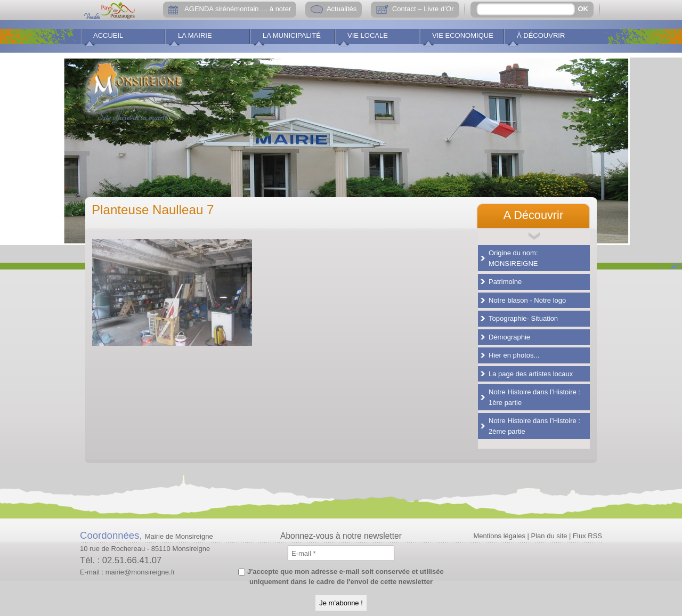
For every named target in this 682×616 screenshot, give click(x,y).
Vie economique (463, 35)
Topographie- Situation (523, 318)
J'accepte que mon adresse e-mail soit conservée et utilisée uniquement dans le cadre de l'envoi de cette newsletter (341, 577)
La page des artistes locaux (531, 374)
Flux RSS (587, 536)
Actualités (342, 9)
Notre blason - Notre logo (527, 300)
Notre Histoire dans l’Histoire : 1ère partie (534, 397)
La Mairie (195, 35)
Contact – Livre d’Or (423, 9)
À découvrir (541, 35)
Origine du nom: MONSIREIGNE (513, 258)
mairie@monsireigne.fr (140, 572)
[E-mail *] (341, 553)
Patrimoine (505, 282)
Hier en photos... (514, 355)
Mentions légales (499, 536)
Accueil (108, 35)
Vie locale (368, 35)
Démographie (509, 337)
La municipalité (292, 35)
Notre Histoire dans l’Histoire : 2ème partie (534, 426)
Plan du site (549, 536)
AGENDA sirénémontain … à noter (238, 9)
